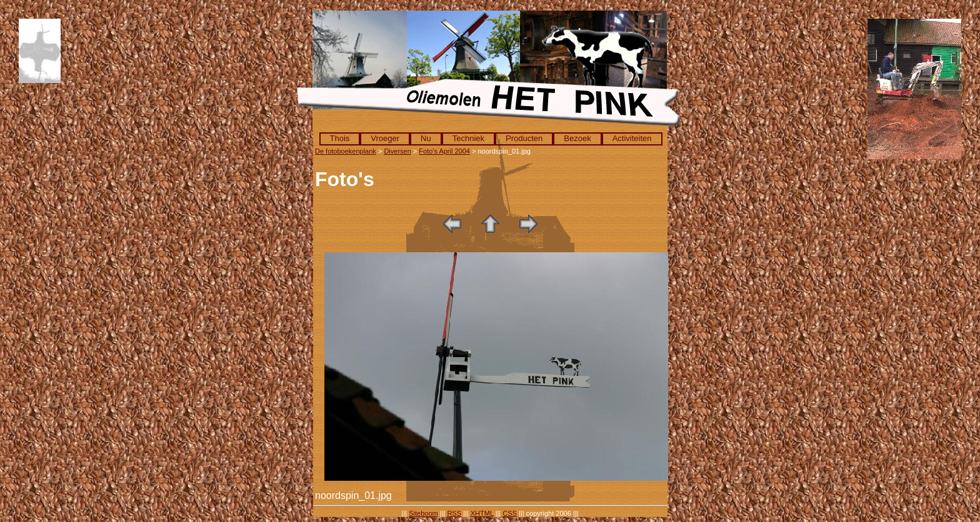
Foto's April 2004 (444, 151)
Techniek (468, 138)
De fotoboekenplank (346, 151)
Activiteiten (632, 138)
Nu (426, 138)
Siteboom (423, 513)
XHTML (482, 513)
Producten (524, 138)
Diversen (397, 151)
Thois (340, 138)
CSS (510, 513)
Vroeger (385, 138)
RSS (454, 513)
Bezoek (577, 138)
